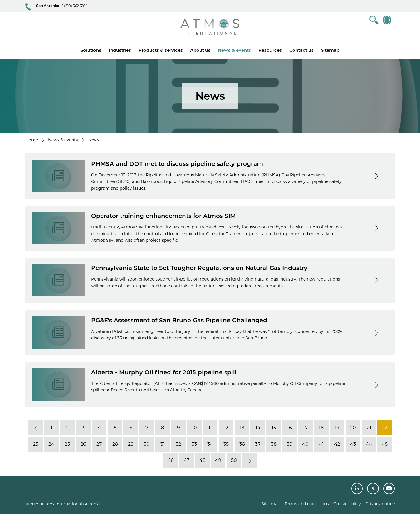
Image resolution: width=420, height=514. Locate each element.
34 (210, 444)
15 (273, 428)
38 (273, 444)
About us (200, 50)
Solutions (91, 50)
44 (369, 444)
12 (226, 428)
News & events (234, 50)
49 (218, 460)
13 (242, 428)
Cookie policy (347, 504)
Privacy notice (380, 504)
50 (234, 460)
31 (162, 444)
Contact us (301, 50)
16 (290, 428)
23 (36, 444)
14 (258, 428)
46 (170, 460)
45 (385, 444)
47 (186, 460)
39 (289, 444)
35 (226, 444)
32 (178, 444)
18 (321, 428)
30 (147, 444)
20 (353, 428)
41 (321, 444)
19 (337, 428)
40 (305, 444)
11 (210, 428)
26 (83, 444)
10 (194, 428)
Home (32, 140)
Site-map (271, 504)
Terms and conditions (307, 504)
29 (131, 444)
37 (258, 444)
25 (67, 444)
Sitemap (330, 50)
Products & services (161, 50)
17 (305, 428)
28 (115, 444)
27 (99, 444)
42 (337, 444)
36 (242, 444)
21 (369, 428)
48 (202, 460)
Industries (120, 50)
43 (353, 444)
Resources (270, 50)
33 (194, 444)
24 (51, 444)
